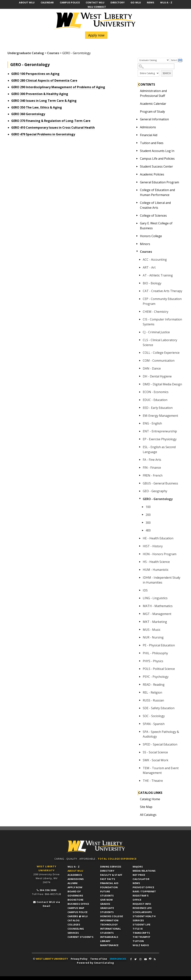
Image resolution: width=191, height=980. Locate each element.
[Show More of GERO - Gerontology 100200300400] (140, 499)
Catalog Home (150, 799)
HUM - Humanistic (156, 570)
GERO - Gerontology (158, 499)
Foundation (109, 887)
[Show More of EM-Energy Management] (140, 416)
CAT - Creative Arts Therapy (162, 291)
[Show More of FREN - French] (140, 475)
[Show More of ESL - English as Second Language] (140, 447)
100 (148, 507)
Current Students (80, 937)
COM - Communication (159, 361)
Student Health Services (144, 918)
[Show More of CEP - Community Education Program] (140, 299)
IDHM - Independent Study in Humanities (162, 580)
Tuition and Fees (152, 143)
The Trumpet (142, 937)
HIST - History (153, 546)
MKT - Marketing (155, 622)
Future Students (107, 893)
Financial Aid (149, 135)
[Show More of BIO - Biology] (140, 283)
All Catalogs (148, 815)
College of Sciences (153, 216)
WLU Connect (150, 959)
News (136, 883)
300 (148, 523)
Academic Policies (152, 174)
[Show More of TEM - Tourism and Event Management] (140, 768)
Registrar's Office (141, 898)
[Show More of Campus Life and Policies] (137, 159)
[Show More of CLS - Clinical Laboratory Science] (140, 340)
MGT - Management (157, 614)
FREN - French (153, 475)
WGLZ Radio (141, 945)
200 (148, 515)
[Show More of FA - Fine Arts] (140, 460)
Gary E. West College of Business (156, 226)
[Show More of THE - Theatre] (140, 781)
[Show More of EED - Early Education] (140, 408)
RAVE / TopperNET (144, 891)
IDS (145, 590)
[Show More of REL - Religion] (140, 692)
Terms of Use (99, 959)
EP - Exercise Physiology (160, 439)
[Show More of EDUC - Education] (140, 400)
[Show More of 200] (143, 515)
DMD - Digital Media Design (162, 384)
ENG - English (152, 423)
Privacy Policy (79, 959)
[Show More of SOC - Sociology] (140, 716)
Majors (138, 867)
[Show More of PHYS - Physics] (140, 661)
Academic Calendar (153, 104)
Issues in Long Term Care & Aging (44, 101)
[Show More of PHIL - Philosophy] (140, 653)
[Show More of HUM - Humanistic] (140, 570)
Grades (105, 904)
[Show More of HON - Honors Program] (140, 554)
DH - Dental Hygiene (157, 376)
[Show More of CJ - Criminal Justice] (140, 332)
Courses (53, 53)
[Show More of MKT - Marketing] (140, 622)
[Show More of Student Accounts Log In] (137, 151)
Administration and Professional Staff (153, 93)
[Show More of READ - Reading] (140, 685)
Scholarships (142, 912)
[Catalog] (154, 60)
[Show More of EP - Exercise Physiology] (140, 439)
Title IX (138, 929)
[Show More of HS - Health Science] (140, 562)
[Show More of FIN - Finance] (140, 468)
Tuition (138, 941)
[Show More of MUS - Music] (140, 630)
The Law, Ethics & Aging (37, 107)
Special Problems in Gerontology (43, 134)
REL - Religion (152, 692)
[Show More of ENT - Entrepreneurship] (140, 431)
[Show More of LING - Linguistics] (140, 598)
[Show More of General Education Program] (137, 182)
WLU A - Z (74, 867)
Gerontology (28, 114)
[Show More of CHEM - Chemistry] (140, 312)
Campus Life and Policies (157, 159)
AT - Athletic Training (158, 275)
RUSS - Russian (153, 700)
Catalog (74, 920)
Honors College (151, 236)
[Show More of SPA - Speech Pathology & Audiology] (140, 732)
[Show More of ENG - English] (140, 423)
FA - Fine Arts (152, 460)
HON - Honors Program (160, 554)
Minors (145, 244)
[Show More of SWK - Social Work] (140, 760)
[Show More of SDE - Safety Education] (140, 708)
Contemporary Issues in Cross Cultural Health (53, 128)
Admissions (148, 127)
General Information (154, 119)
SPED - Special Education (160, 744)
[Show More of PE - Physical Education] (140, 645)
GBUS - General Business (160, 483)
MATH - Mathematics (158, 606)
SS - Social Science (155, 752)
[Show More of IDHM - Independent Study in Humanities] (140, 578)
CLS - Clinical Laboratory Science (160, 342)
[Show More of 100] (143, 507)
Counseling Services (76, 931)
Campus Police (77, 912)
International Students (111, 931)
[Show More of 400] (143, 530)
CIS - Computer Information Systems (162, 322)
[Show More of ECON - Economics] (140, 392)
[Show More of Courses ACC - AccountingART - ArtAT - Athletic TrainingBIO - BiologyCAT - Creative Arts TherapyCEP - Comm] (137, 252)
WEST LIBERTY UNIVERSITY (52, 959)
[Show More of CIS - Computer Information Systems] (140, 319)
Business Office (78, 904)
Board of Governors (75, 893)
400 (148, 530)
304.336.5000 (48, 890)
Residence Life (142, 908)
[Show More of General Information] (137, 119)
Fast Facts (108, 879)
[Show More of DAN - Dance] (140, 368)
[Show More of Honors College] (137, 236)
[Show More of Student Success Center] (137, 166)
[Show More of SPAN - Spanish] (140, 724)
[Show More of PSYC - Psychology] (140, 677)
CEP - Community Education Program (162, 301)
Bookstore (75, 900)
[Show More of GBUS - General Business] (140, 483)
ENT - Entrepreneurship (160, 431)
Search (167, 73)
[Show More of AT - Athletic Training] (140, 275)
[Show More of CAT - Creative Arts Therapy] (140, 291)
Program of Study (152, 112)
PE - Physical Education (159, 645)
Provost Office (143, 887)
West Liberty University (95, 21)
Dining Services (111, 867)
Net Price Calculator (141, 877)
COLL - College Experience (161, 353)
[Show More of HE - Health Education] (140, 538)
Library (105, 941)
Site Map (146, 807)
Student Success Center (156, 166)
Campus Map (76, 908)
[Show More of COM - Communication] (140, 361)
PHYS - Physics (153, 661)
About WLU (75, 871)
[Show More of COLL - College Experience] (140, 353)
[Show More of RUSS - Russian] (140, 700)
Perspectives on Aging (35, 74)
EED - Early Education (158, 408)
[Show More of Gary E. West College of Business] (137, 223)
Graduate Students (107, 910)
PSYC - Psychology (156, 677)
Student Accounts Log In (157, 151)
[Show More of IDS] (140, 590)
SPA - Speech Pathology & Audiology (161, 734)
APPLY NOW (75, 887)
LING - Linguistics (155, 598)
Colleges (74, 925)
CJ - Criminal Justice (156, 332)
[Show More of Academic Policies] (137, 174)
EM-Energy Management (160, 416)
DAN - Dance (152, 368)
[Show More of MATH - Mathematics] (140, 606)
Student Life (141, 925)
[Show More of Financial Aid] (137, 135)
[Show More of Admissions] (137, 127)
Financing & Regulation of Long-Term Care (51, 121)
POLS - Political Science (159, 669)
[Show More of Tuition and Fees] (137, 143)
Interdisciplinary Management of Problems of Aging (58, 87)
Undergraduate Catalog (26, 53)
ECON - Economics (156, 392)
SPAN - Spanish (154, 724)
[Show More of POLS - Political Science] (140, 669)
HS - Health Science (156, 562)
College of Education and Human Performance (157, 192)
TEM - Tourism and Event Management (161, 770)
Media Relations (144, 871)
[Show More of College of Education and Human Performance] (137, 190)
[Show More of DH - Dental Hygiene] (140, 376)
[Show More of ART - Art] (140, 267)
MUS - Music (152, 630)
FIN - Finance (152, 468)
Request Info (142, 904)
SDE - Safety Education (159, 708)
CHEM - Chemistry (156, 312)
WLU (95, 847)
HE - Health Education (158, 538)
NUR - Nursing (153, 637)
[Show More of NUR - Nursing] (140, 637)
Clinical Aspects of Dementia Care (44, 80)
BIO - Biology (152, 283)
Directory (107, 871)
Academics (75, 875)
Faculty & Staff (111, 875)
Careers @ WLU (78, 916)
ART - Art (149, 267)
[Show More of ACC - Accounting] (140, 260)
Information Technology (109, 922)
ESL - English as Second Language (159, 449)
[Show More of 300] (143, 523)
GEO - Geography (155, 491)
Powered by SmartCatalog (95, 963)
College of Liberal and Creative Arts (155, 205)
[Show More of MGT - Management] (140, 614)
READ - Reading (154, 685)
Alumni (73, 883)
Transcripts (141, 933)
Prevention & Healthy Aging (40, 94)
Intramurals (109, 937)
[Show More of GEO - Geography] (140, 491)
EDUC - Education (155, 400)
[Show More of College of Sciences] (137, 216)
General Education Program (159, 182)
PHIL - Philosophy (155, 653)
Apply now (96, 35)
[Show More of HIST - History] (140, 546)
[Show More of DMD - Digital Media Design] (140, 384)
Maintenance (109, 945)
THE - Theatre (153, 781)
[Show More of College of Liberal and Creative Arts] (137, 203)
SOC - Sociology (154, 716)
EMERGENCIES (118, 959)
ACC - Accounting (155, 260)
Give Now (107, 900)
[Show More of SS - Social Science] (140, 752)
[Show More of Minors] (137, 244)
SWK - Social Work (156, 760)
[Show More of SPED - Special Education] (140, 744)
